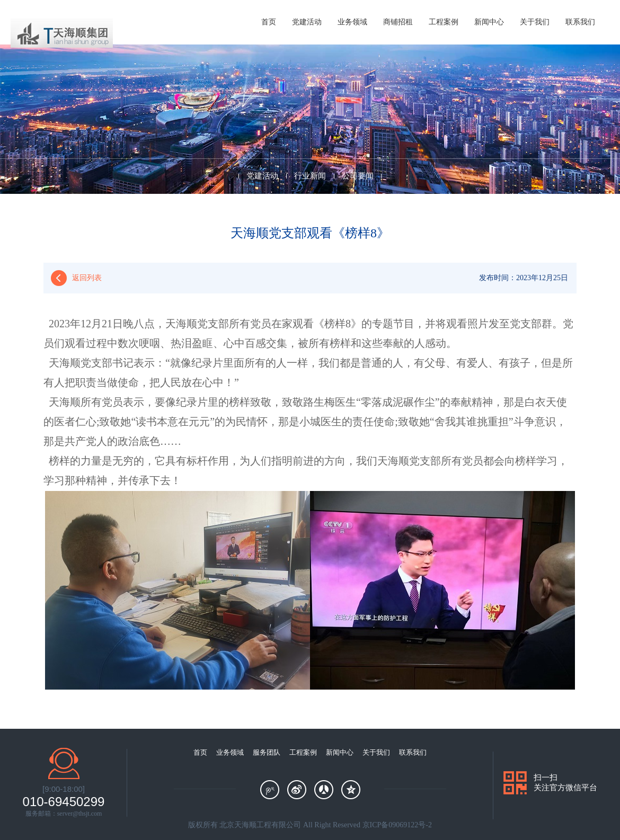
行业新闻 (310, 176)
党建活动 (307, 22)
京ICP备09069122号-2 (397, 825)
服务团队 (267, 752)
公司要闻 (358, 176)
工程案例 (444, 22)
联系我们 (580, 22)
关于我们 (535, 22)
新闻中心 (489, 22)
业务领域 (352, 22)
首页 (269, 22)
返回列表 (87, 278)
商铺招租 (398, 22)
